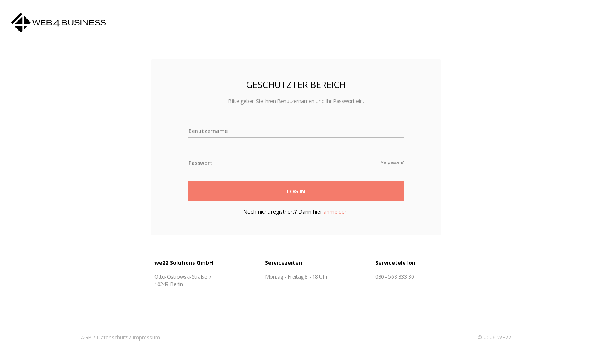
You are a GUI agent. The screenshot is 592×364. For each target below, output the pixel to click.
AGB (86, 337)
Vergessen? (392, 162)
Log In (296, 191)
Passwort (200, 163)
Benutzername (208, 131)
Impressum (146, 337)
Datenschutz (112, 337)
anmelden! (336, 212)
